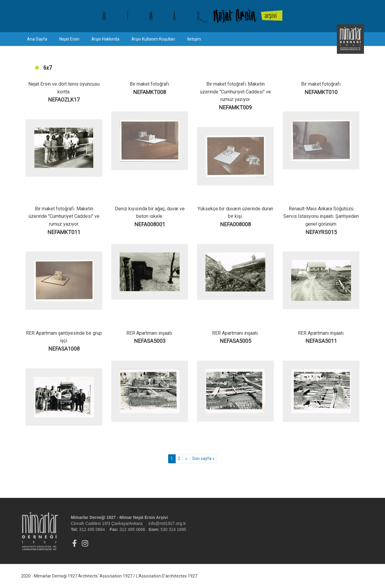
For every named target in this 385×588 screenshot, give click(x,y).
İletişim (194, 39)
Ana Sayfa (37, 39)
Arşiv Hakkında (105, 39)
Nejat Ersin (69, 39)
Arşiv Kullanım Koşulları (153, 39)
